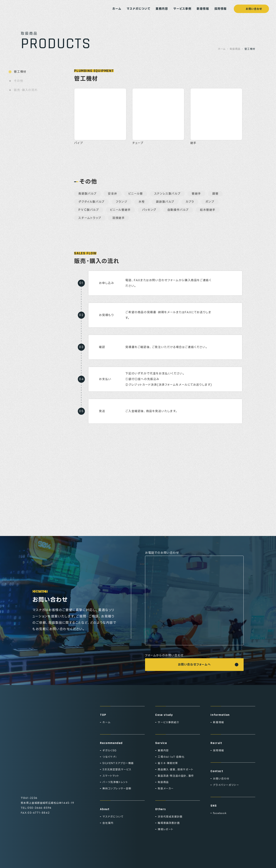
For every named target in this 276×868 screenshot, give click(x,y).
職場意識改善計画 (169, 823)
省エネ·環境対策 (168, 763)
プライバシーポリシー (226, 785)
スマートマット (111, 776)
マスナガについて (138, 9)
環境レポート (166, 829)
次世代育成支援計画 (170, 817)
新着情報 (203, 9)
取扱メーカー (166, 788)
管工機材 (20, 72)
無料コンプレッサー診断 (117, 788)
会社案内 (108, 823)
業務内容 (162, 9)
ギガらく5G (110, 750)
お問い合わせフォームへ (194, 665)
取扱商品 (235, 49)
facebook (220, 813)
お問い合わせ (251, 9)
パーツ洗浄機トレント (115, 782)
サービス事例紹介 (168, 722)
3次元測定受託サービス (117, 769)
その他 (18, 81)
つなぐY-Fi (109, 757)
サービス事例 (182, 9)
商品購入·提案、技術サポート (175, 769)
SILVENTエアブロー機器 (118, 763)
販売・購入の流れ (26, 90)
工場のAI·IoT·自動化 (171, 757)
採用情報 (221, 9)
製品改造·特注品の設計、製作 (176, 776)
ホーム (117, 9)
